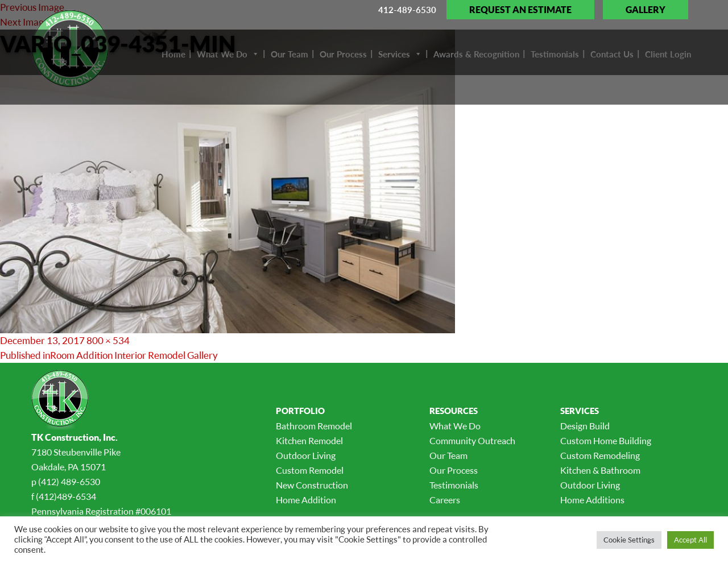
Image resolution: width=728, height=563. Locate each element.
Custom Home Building (606, 441)
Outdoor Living (306, 456)
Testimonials (454, 485)
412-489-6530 (407, 10)
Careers (445, 500)
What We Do (455, 426)
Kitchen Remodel (309, 441)
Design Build (585, 426)
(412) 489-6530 (69, 482)
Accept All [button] (690, 540)
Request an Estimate (520, 10)
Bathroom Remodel (314, 426)
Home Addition (306, 500)
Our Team (448, 456)
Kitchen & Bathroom (600, 470)
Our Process (454, 470)
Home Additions (592, 500)
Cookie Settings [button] (629, 540)
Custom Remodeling (600, 456)
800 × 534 (108, 340)
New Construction (312, 485)
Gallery (646, 10)
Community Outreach (472, 441)
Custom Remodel (310, 470)
